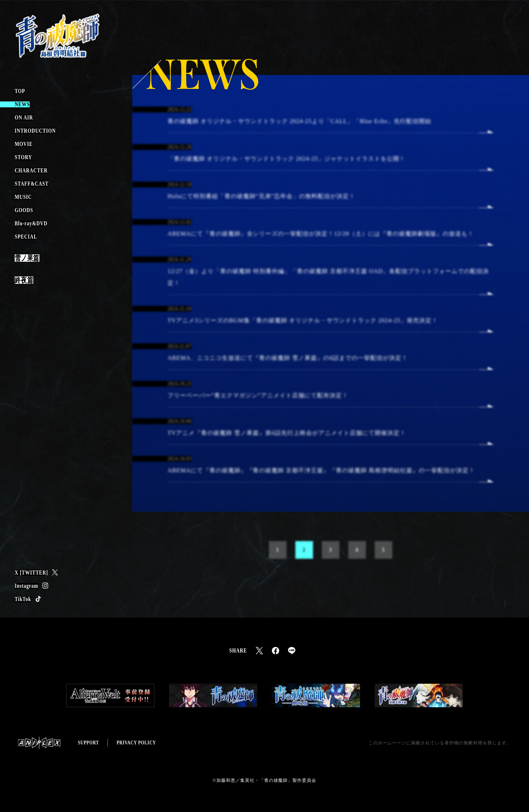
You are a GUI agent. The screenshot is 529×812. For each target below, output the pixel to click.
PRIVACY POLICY (136, 743)
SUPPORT (88, 743)
